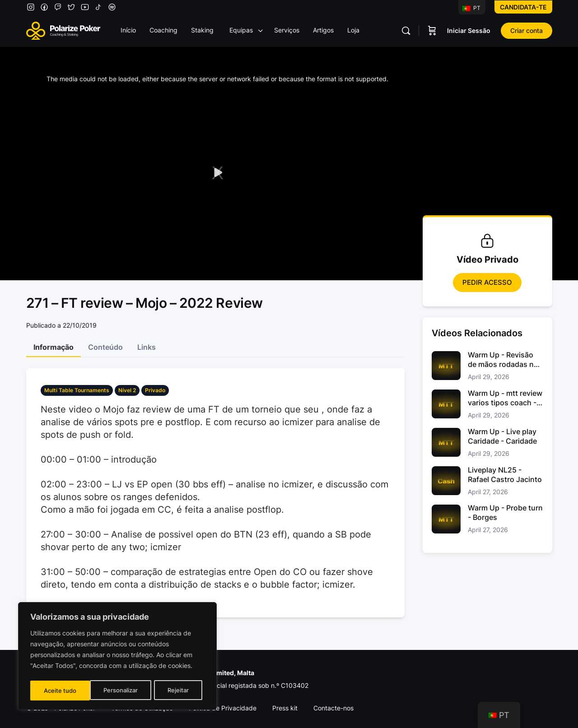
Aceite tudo (175, 690)
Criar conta (527, 30)
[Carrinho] (432, 31)
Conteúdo (105, 347)
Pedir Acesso (487, 282)
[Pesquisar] (406, 31)
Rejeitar (119, 690)
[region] (117, 657)
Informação (54, 347)
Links (147, 347)
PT (471, 8)
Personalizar (61, 690)
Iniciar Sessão (469, 30)
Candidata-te (523, 7)
